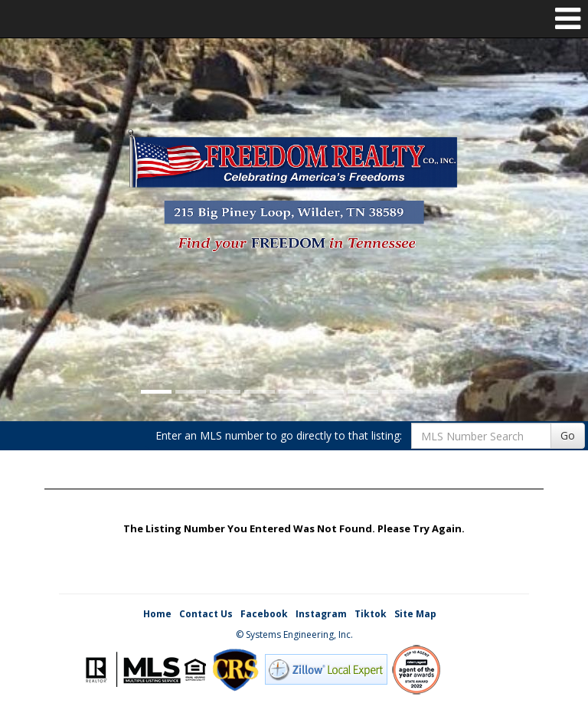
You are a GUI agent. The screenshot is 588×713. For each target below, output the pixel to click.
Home (157, 614)
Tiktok (371, 614)
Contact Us (206, 614)
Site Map (415, 614)
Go (568, 435)
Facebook (264, 614)
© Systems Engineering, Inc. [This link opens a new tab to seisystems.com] (294, 635)
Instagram (321, 614)
